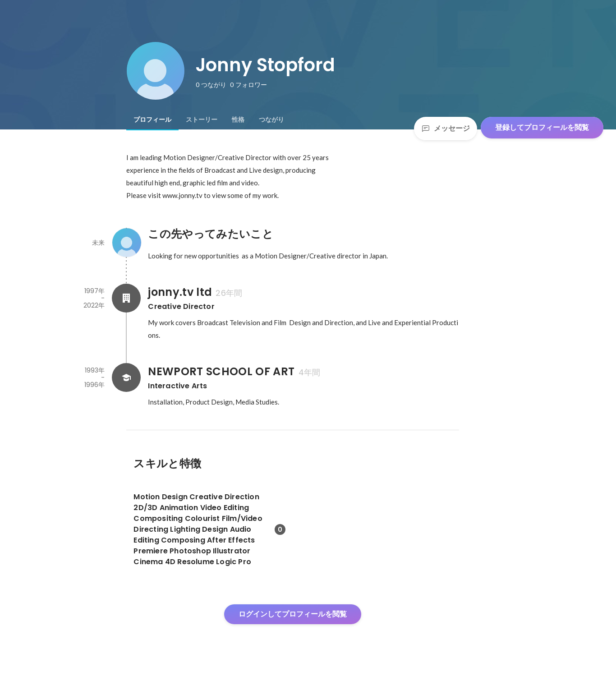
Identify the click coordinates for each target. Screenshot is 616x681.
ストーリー (202, 120)
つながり (271, 120)
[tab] (152, 120)
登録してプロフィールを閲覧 (542, 127)
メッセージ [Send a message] (446, 128)
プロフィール (152, 120)
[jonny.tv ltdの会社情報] (126, 298)
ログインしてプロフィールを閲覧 (293, 614)
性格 (238, 120)
